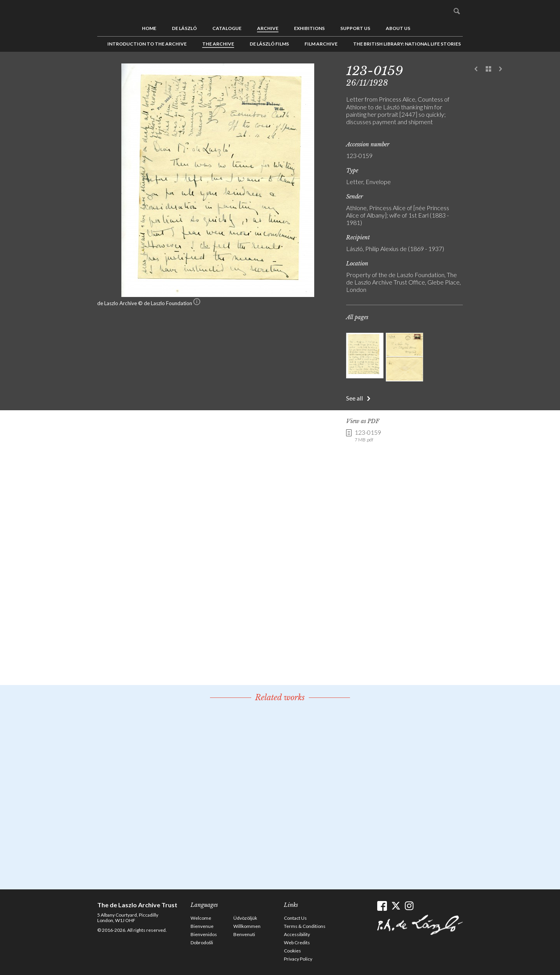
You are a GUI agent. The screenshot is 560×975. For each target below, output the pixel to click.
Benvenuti (244, 934)
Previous (476, 69)
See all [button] (354, 398)
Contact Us (295, 918)
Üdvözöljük (245, 918)
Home (149, 28)
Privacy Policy (298, 959)
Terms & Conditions (305, 926)
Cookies (292, 951)
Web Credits (297, 942)
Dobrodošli (202, 942)
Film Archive (321, 44)
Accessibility (297, 934)
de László (184, 28)
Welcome (201, 918)
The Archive (218, 44)
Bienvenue (202, 926)
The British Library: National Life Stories (407, 44)
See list (488, 69)
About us (398, 28)
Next (500, 69)
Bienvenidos (204, 934)
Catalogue (227, 28)
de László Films (269, 44)
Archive (268, 28)
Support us (355, 28)
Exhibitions (309, 28)
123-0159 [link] (368, 436)
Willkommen (247, 926)
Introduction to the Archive (147, 44)
